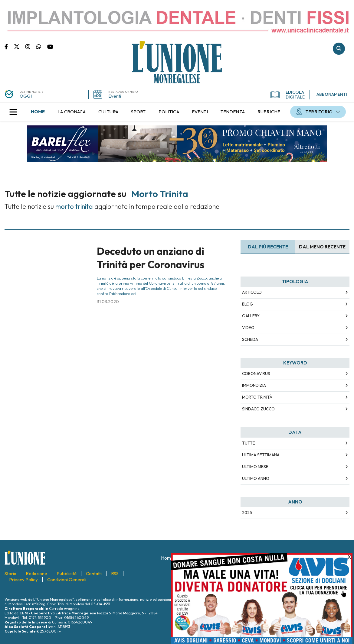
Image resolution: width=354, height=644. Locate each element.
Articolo (252, 292)
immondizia (254, 385)
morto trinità (257, 397)
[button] (13, 112)
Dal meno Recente (322, 247)
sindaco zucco (258, 409)
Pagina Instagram (31, 46)
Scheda (250, 339)
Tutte (249, 443)
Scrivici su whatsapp (42, 46)
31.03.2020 (108, 302)
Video (248, 328)
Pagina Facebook (9, 46)
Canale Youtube (50, 46)
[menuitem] (38, 112)
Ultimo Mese (255, 467)
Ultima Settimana (261, 455)
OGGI (26, 96)
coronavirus (256, 374)
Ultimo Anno (256, 478)
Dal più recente (268, 247)
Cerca (339, 49)
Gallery (251, 316)
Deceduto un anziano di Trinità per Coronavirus (151, 258)
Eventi (115, 96)
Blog (247, 304)
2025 (247, 513)
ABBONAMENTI (332, 94)
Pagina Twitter (20, 46)
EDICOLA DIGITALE (288, 95)
